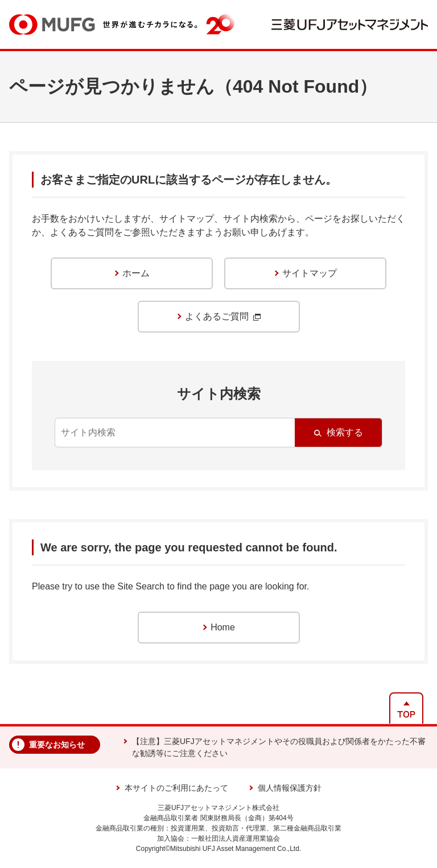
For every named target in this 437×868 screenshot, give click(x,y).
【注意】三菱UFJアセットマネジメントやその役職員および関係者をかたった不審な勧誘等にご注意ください (279, 747)
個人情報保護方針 (290, 788)
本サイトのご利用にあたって (176, 788)
